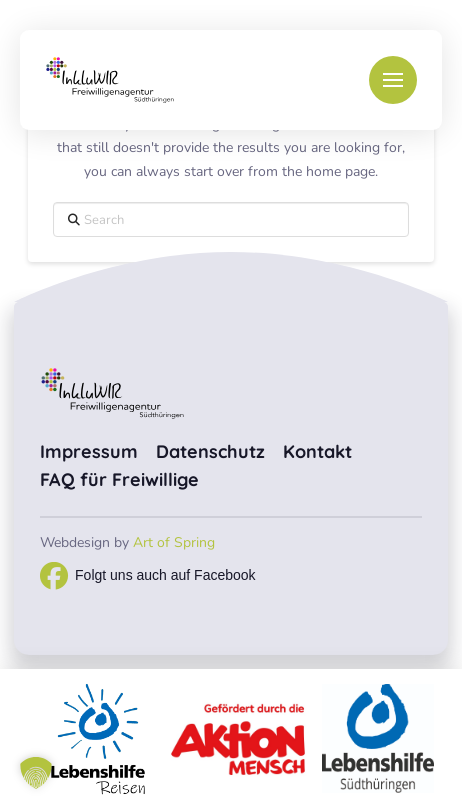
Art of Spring (174, 542)
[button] (393, 80)
